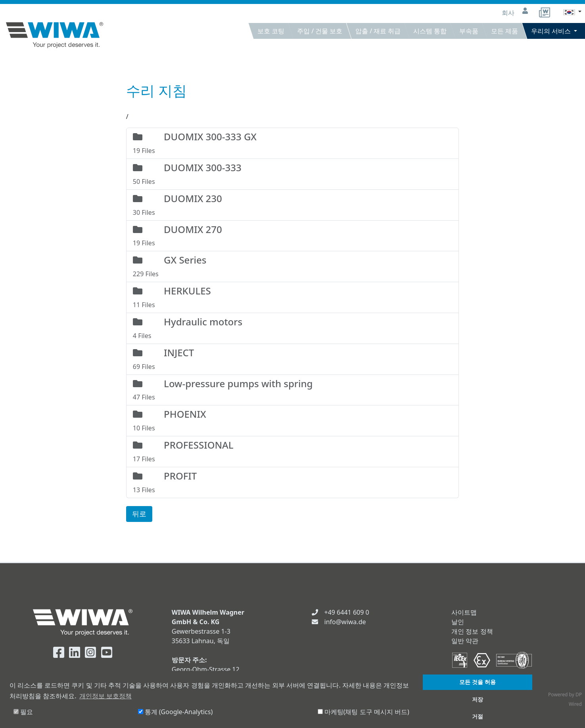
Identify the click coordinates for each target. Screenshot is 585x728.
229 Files (292, 266)
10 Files (292, 420)
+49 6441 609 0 (347, 612)
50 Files (292, 173)
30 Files (292, 204)
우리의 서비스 (552, 31)
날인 (458, 622)
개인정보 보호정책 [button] (105, 696)
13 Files (292, 482)
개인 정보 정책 (472, 631)
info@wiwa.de (345, 622)
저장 (478, 699)
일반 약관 (465, 641)
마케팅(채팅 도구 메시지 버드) (363, 712)
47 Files (292, 389)
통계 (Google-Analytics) (175, 712)
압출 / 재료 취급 (378, 31)
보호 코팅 (271, 31)
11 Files (292, 297)
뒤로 (139, 514)
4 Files (292, 328)
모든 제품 (504, 31)
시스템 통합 (430, 31)
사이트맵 (464, 612)
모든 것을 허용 (477, 682)
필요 (23, 712)
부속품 (469, 31)
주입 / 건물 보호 (320, 31)
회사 (509, 13)
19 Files (292, 142)
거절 (478, 716)
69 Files (292, 358)
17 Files (292, 451)
